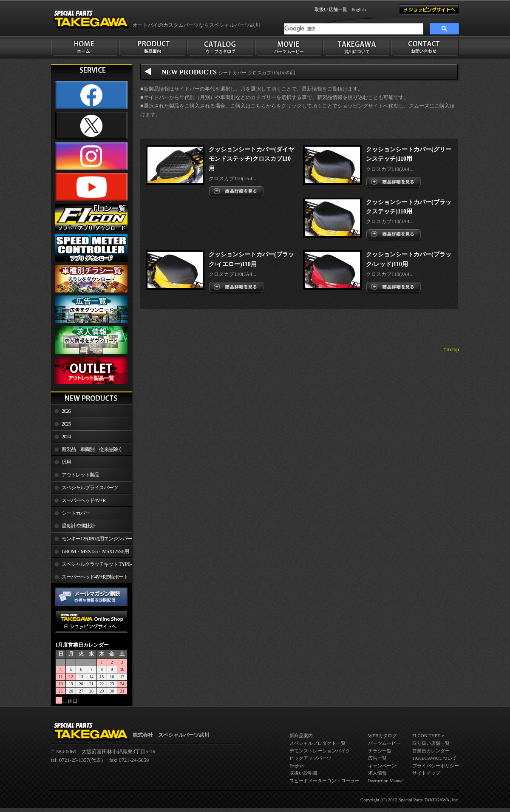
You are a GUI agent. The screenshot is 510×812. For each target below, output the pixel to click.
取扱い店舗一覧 (331, 9)
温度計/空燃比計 (78, 526)
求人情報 (377, 773)
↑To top (451, 349)
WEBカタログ (382, 735)
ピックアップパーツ (310, 758)
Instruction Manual (386, 781)
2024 (66, 437)
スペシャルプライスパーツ (90, 488)
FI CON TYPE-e (428, 735)
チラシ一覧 (380, 751)
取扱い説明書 (303, 773)
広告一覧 (377, 758)
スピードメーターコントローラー (324, 781)
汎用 (66, 462)
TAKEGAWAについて (435, 758)
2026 (66, 411)
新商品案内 (301, 735)
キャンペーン (382, 766)
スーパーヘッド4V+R (84, 500)
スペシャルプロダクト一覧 (317, 743)
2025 (66, 424)
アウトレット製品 (80, 475)
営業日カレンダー (431, 751)
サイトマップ (426, 773)
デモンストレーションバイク (320, 751)
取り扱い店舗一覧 (431, 743)
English (359, 9)
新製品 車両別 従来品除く (92, 449)
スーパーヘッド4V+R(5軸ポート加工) (89, 579)
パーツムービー (384, 743)
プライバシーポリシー (436, 766)
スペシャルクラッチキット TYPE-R (91, 566)
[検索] (354, 29)
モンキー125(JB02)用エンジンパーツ (91, 540)
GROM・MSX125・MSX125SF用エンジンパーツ (90, 553)
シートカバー (76, 513)
